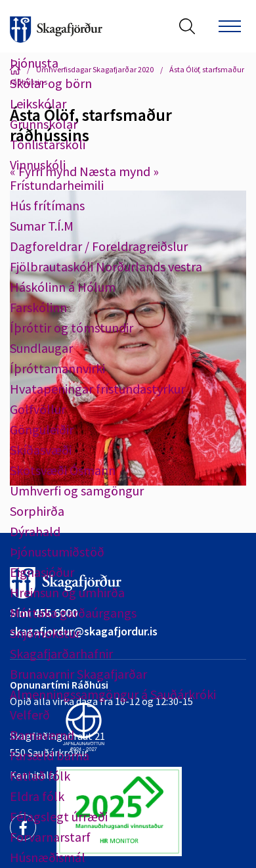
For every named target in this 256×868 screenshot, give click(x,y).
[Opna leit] (187, 26)
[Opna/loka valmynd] (230, 26)
